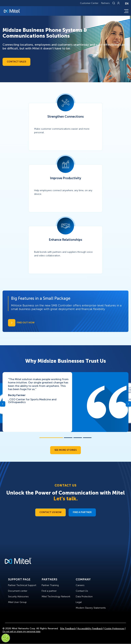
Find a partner (49, 591)
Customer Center (89, 3)
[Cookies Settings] (6, 638)
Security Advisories (18, 597)
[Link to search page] (114, 3)
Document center (18, 591)
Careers (80, 585)
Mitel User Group (17, 602)
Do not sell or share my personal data (21, 631)
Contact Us (82, 591)
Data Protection (84, 597)
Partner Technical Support (22, 585)
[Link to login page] (118, 3)
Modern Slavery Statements (91, 608)
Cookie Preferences (114, 629)
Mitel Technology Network (56, 597)
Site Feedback (68, 629)
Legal (79, 602)
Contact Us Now (50, 512)
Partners (105, 3)
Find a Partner (82, 512)
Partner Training (50, 585)
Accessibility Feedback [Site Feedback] (90, 629)
